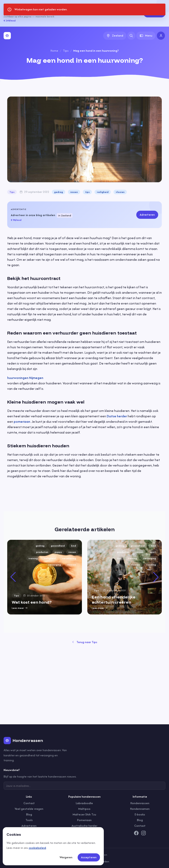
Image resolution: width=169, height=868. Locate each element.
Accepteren (89, 857)
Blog (29, 814)
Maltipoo (84, 809)
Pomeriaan (84, 820)
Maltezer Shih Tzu (84, 814)
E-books (140, 814)
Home (54, 51)
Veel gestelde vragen (29, 809)
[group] (45, 577)
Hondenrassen (140, 803)
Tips (66, 51)
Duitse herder (117, 416)
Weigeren (66, 857)
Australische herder (84, 826)
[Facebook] (136, 833)
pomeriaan (22, 421)
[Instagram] (144, 833)
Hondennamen (140, 809)
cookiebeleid (37, 848)
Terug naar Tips (84, 642)
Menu (146, 36)
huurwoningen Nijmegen (25, 378)
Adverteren (154, 13)
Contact (29, 803)
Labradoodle (84, 803)
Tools (29, 820)
